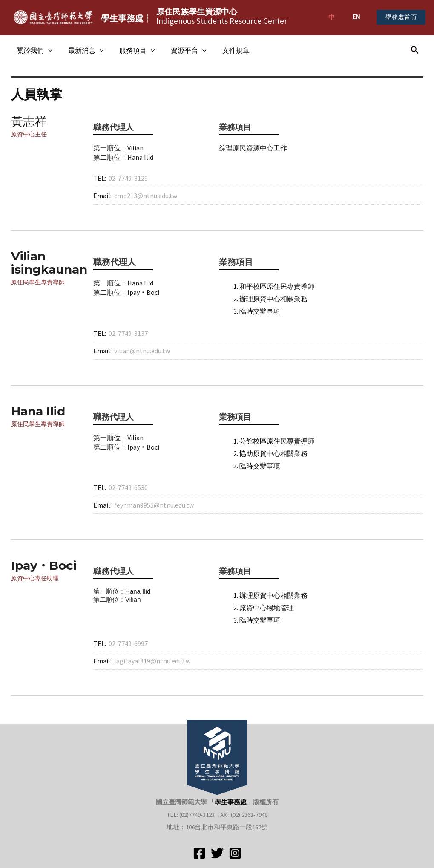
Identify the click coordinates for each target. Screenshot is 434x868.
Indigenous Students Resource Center (222, 16)
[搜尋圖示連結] (415, 50)
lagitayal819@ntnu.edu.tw (152, 661)
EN (356, 17)
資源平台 (181, 50)
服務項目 (132, 50)
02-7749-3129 (128, 178)
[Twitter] (217, 853)
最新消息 (83, 50)
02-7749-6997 (128, 643)
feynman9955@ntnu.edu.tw (154, 505)
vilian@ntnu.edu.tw (142, 351)
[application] (47, 50)
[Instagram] (235, 853)
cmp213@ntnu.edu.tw (146, 196)
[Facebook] (199, 853)
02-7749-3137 (128, 333)
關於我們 (33, 50)
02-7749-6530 (128, 487)
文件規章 (226, 50)
